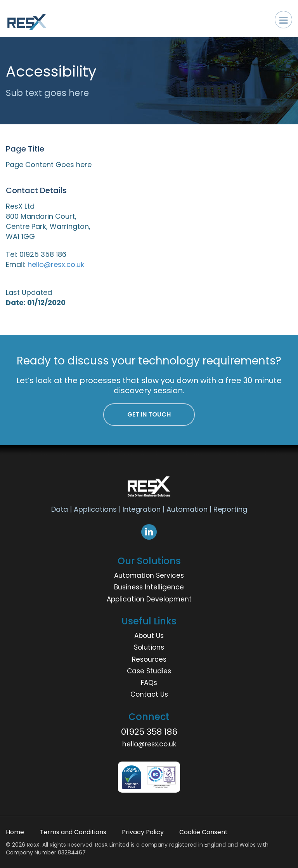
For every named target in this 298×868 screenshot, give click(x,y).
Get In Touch (149, 414)
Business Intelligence (149, 587)
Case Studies (149, 671)
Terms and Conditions (73, 832)
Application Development (149, 599)
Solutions (149, 647)
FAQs (149, 683)
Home (15, 832)
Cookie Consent (204, 832)
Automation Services (149, 575)
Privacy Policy (143, 832)
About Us (149, 636)
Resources (149, 659)
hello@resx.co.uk (56, 264)
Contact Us (149, 694)
